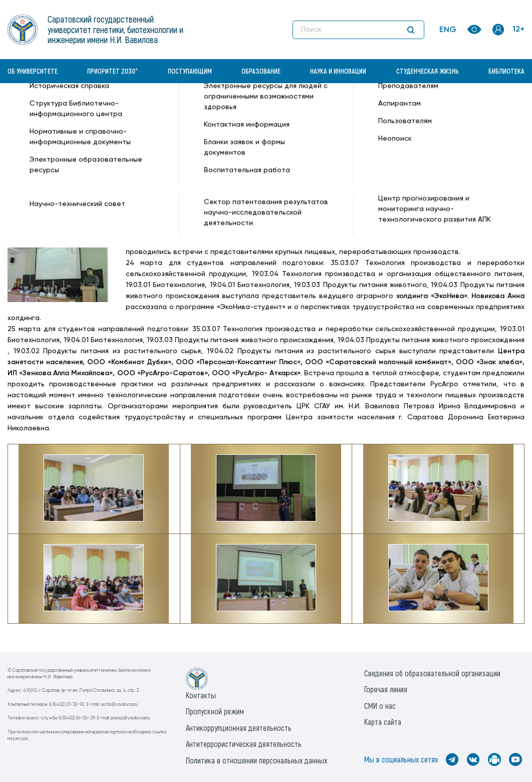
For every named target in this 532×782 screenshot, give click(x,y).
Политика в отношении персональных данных (256, 760)
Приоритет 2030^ (112, 71)
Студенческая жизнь (428, 71)
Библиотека (506, 71)
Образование (261, 71)
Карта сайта (383, 722)
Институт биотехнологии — (55, 119)
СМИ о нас (380, 706)
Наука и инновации (338, 71)
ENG (448, 30)
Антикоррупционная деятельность (239, 728)
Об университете (33, 71)
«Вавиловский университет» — (60, 108)
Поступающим (190, 71)
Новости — (132, 108)
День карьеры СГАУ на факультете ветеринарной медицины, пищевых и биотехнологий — (307, 108)
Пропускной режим (215, 711)
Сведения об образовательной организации (432, 673)
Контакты (201, 695)
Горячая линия (386, 689)
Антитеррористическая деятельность (244, 744)
